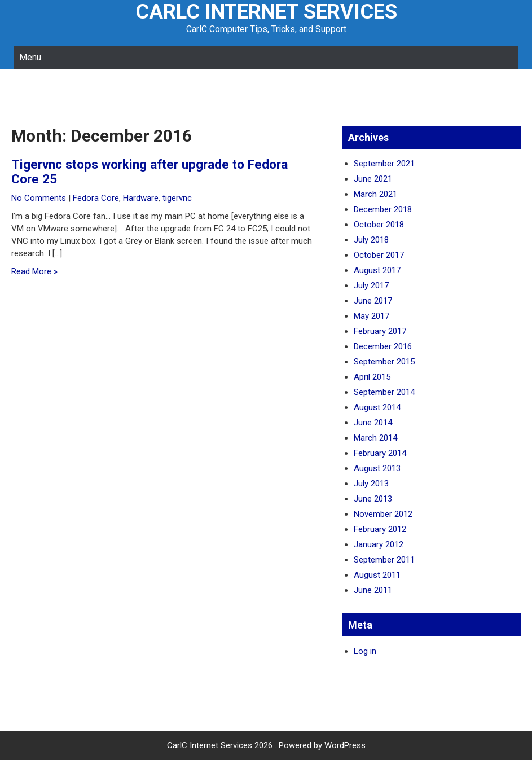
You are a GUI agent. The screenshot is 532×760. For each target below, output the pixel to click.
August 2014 (377, 407)
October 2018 (379, 225)
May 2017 (371, 316)
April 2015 (372, 377)
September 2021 (384, 164)
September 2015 (384, 362)
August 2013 (377, 468)
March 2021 (375, 194)
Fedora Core (96, 198)
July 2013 (371, 484)
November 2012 (383, 514)
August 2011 (377, 575)
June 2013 (373, 499)
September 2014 (384, 392)
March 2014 (375, 438)
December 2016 (383, 346)
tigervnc (177, 198)
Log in (365, 651)
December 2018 (383, 209)
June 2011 (373, 590)
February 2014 (380, 453)
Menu (30, 57)
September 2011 (384, 560)
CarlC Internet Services (266, 12)
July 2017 (371, 285)
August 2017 (377, 270)
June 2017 (373, 301)
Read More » (34, 271)
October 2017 (379, 255)
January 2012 (379, 544)
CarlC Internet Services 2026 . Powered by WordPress (266, 745)
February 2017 (380, 331)
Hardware (141, 198)
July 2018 (371, 240)
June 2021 (373, 179)
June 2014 (373, 423)
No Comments (39, 198)
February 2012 (380, 529)
